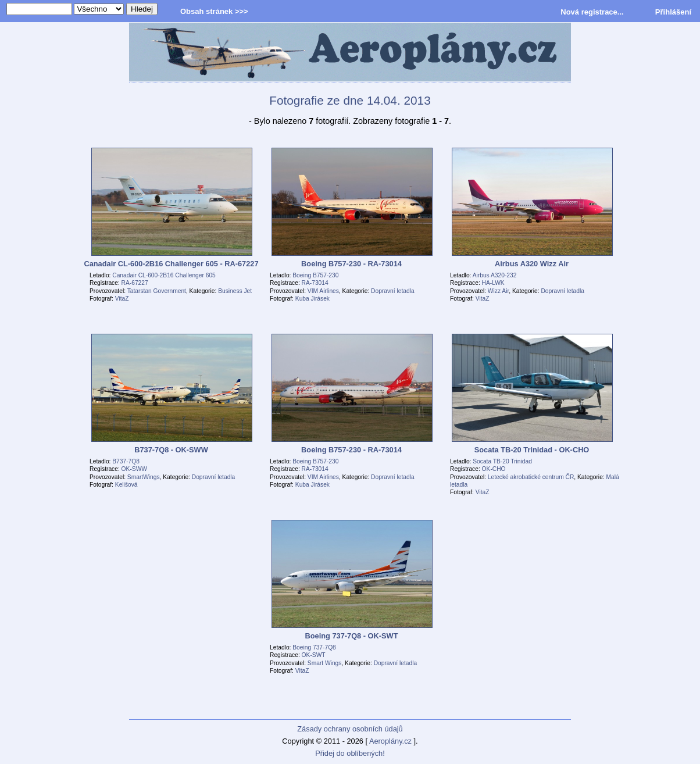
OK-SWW (134, 469)
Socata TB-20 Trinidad (502, 461)
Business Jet (235, 291)
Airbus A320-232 (495, 275)
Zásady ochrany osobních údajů (350, 729)
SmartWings (144, 477)
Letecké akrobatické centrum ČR (531, 477)
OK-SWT (314, 655)
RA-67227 (135, 283)
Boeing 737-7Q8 (314, 647)
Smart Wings (325, 663)
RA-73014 (315, 283)
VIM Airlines (323, 291)
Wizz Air (498, 291)
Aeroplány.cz (390, 741)
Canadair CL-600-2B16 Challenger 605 (164, 275)
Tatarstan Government (157, 291)
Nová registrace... (592, 12)
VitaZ (122, 299)
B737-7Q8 (126, 461)
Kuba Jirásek (312, 299)
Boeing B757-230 (315, 275)
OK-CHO (494, 469)
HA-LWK (493, 283)
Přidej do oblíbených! (350, 753)
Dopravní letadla (393, 291)
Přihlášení (673, 12)
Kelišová (126, 485)
